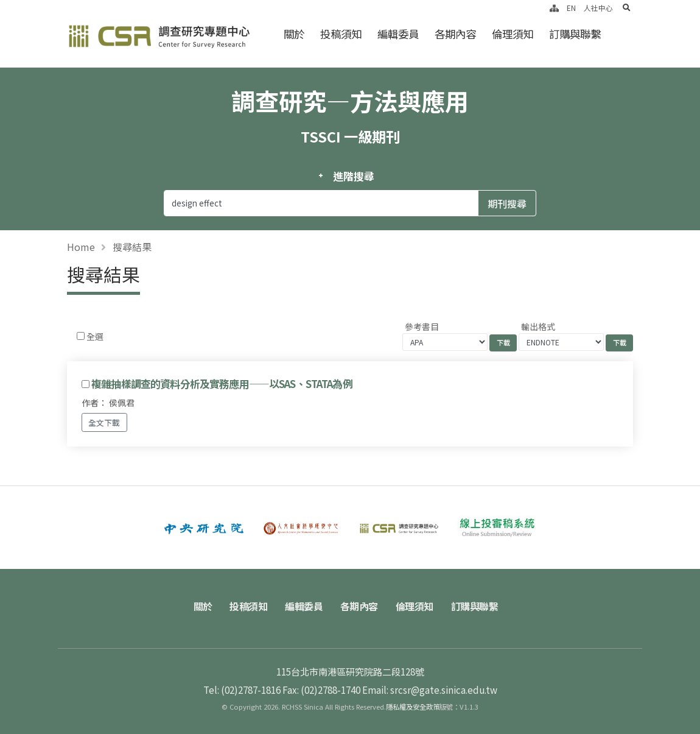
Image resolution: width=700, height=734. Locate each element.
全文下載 (104, 422)
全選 (95, 336)
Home (81, 247)
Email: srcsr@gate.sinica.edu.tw (430, 690)
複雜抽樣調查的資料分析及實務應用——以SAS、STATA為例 (222, 384)
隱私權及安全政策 (413, 707)
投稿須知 (341, 34)
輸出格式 (538, 326)
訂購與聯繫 (575, 34)
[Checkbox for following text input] (81, 336)
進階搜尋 (353, 176)
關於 (294, 34)
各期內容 (455, 34)
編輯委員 (398, 34)
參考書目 (422, 326)
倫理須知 (513, 34)
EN (571, 8)
